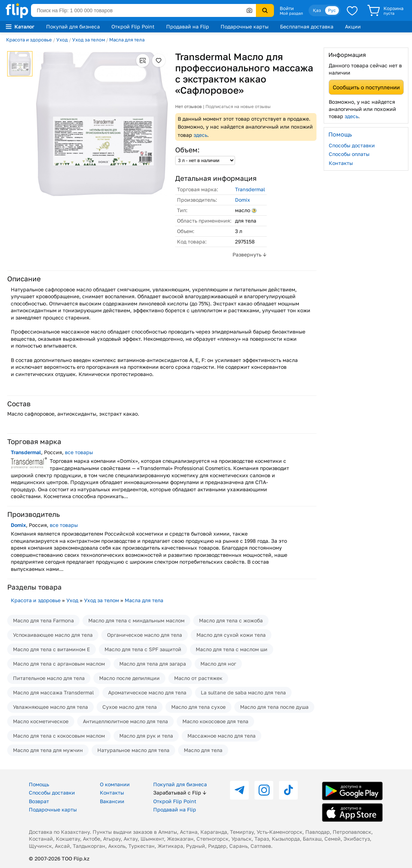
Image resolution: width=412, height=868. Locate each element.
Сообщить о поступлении (366, 87)
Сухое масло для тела (130, 707)
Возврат (39, 801)
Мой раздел (291, 13)
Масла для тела (127, 40)
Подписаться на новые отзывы (238, 106)
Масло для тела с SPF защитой (143, 649)
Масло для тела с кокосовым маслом (59, 736)
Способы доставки (352, 145)
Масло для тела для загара (153, 664)
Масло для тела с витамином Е (52, 649)
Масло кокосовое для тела (215, 721)
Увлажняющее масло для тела (50, 707)
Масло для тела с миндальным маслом (136, 620)
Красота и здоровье (29, 40)
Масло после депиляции (129, 678)
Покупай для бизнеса (73, 26)
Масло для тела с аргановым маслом (59, 664)
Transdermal (250, 189)
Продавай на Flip (188, 26)
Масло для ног (218, 664)
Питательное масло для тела (49, 678)
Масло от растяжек (198, 678)
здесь (200, 135)
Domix (243, 200)
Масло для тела (203, 750)
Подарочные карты (245, 26)
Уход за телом (88, 40)
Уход (62, 40)
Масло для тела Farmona (43, 620)
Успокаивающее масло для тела (53, 635)
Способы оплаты (349, 154)
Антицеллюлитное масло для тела (125, 721)
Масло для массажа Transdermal (53, 692)
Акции (353, 26)
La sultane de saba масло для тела (243, 692)
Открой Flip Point (133, 26)
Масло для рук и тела (146, 736)
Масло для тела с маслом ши (232, 649)
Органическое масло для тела (145, 635)
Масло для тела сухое (198, 707)
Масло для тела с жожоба (231, 620)
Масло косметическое (41, 721)
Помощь (39, 784)
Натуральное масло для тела (133, 750)
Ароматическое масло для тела (147, 692)
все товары (79, 452)
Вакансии (112, 801)
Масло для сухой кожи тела (231, 635)
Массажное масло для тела (221, 736)
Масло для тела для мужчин (48, 750)
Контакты (341, 163)
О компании (115, 784)
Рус (332, 10)
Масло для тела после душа (274, 707)
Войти (287, 8)
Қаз (317, 10)
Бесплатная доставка (307, 26)
